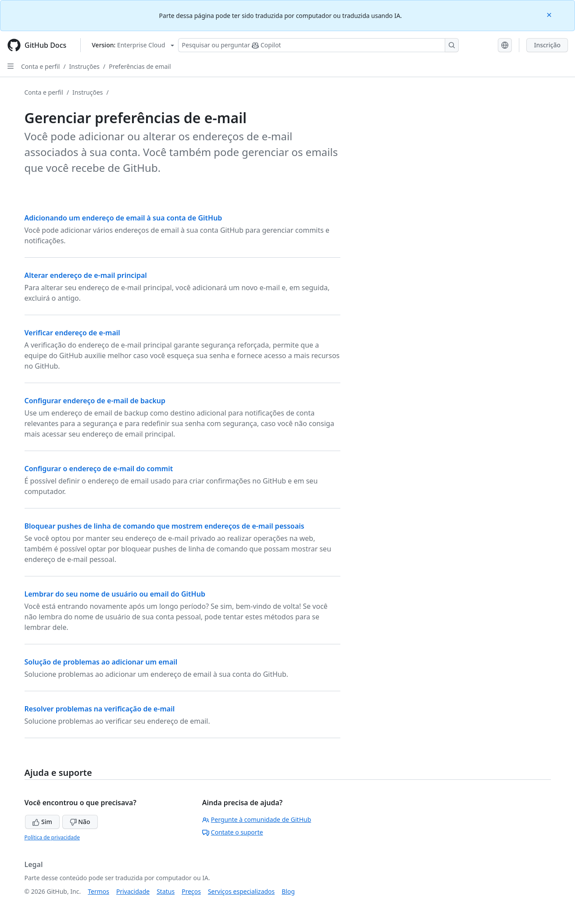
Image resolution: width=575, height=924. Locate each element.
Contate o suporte (233, 832)
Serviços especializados (241, 891)
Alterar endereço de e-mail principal (86, 275)
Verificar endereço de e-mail (72, 333)
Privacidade (133, 891)
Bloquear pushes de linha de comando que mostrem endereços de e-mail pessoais (164, 526)
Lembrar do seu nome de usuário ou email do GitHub (115, 594)
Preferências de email (140, 66)
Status (166, 891)
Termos (98, 891)
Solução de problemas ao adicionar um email (101, 662)
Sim (42, 822)
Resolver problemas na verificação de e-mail (100, 709)
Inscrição (547, 45)
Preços (191, 891)
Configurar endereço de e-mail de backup (95, 401)
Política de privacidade (52, 837)
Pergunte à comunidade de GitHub (257, 819)
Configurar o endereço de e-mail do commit (99, 469)
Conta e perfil (40, 66)
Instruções (84, 66)
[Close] (550, 14)
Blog (288, 891)
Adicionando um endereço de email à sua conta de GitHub (123, 218)
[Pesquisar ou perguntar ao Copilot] (318, 45)
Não (80, 822)
